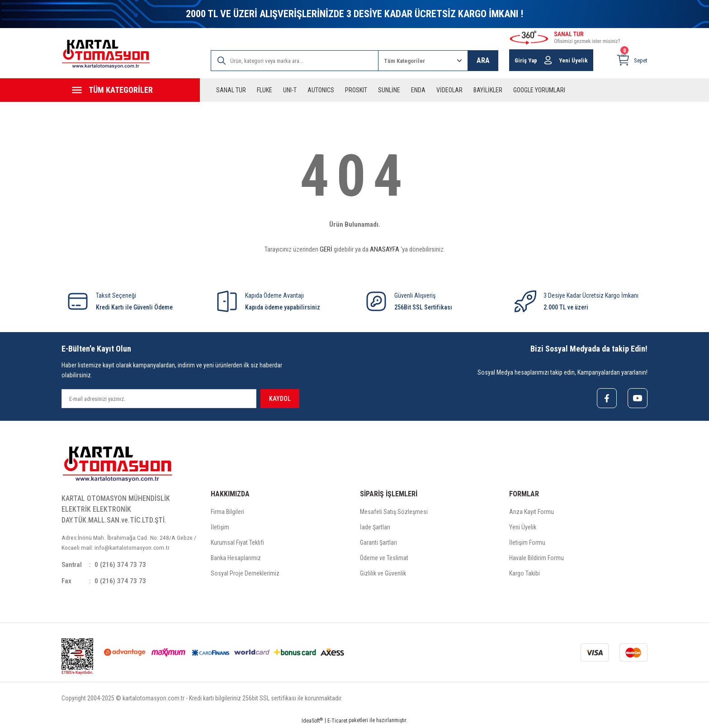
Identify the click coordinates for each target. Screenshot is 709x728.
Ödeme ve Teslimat (384, 558)
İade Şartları (375, 528)
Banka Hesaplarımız (236, 558)
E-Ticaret (337, 722)
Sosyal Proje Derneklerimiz (245, 574)
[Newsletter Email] (159, 399)
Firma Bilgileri (227, 512)
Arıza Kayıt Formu (532, 512)
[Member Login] (548, 60)
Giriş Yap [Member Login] (526, 60)
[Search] (295, 61)
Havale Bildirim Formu (536, 558)
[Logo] (106, 54)
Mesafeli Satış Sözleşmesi (394, 512)
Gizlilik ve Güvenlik (383, 574)
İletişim (220, 528)
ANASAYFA (385, 249)
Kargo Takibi (525, 574)
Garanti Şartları (378, 543)
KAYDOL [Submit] (280, 399)
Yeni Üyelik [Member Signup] (573, 60)
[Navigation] (131, 90)
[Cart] (632, 60)
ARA (483, 60)
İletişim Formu (527, 543)
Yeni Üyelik (523, 528)
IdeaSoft (312, 721)
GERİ (326, 249)
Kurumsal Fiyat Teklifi (237, 543)
